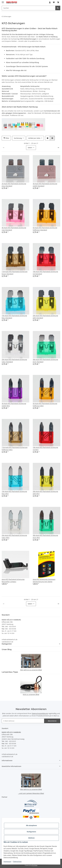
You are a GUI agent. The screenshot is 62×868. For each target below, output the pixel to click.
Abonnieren (52, 721)
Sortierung (18, 138)
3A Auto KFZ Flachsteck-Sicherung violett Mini (14, 405)
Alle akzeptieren (31, 825)
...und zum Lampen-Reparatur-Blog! (31, 793)
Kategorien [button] (7, 644)
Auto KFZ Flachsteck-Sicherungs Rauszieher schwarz (13, 580)
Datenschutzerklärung (40, 713)
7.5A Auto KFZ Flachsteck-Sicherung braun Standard (15, 273)
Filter (6, 138)
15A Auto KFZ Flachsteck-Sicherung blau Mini (14, 493)
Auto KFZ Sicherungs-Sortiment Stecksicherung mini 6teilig (44, 580)
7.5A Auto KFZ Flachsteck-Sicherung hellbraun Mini (15, 449)
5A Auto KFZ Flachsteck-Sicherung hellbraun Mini (45, 405)
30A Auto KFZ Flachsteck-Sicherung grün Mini (45, 536)
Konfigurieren (31, 832)
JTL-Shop (35, 865)
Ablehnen (31, 838)
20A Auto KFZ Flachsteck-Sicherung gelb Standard (45, 317)
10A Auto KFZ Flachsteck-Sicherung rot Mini (45, 449)
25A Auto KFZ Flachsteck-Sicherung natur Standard (14, 361)
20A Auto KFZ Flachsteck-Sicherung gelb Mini (45, 493)
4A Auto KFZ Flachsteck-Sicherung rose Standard (14, 229)
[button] (50, 2)
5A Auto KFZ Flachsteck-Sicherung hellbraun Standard (45, 229)
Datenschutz (17, 862)
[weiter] (58, 148)
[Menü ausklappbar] (3, 1)
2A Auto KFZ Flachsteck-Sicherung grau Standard (14, 185)
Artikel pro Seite (34, 138)
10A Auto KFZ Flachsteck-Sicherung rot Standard (45, 273)
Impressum (7, 862)
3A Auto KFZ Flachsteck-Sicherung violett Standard (45, 185)
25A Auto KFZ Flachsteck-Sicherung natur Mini (14, 536)
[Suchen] (58, 8)
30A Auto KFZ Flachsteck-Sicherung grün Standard (45, 361)
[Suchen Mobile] (29, 8)
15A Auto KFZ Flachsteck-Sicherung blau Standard (14, 317)
